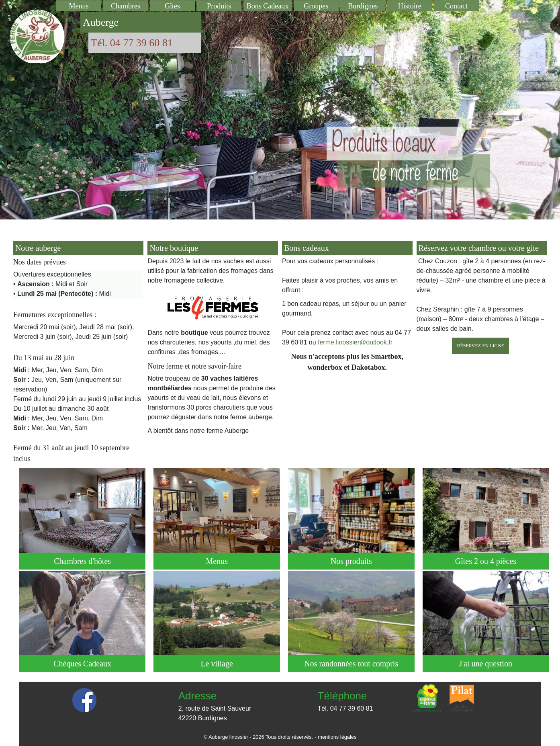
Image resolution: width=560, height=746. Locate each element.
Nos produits (351, 561)
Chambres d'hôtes (83, 561)
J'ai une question (486, 663)
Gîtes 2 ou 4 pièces (486, 561)
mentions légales (337, 737)
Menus (217, 561)
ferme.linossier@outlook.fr (355, 342)
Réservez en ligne (480, 346)
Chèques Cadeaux (82, 663)
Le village (217, 663)
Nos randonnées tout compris (351, 663)
